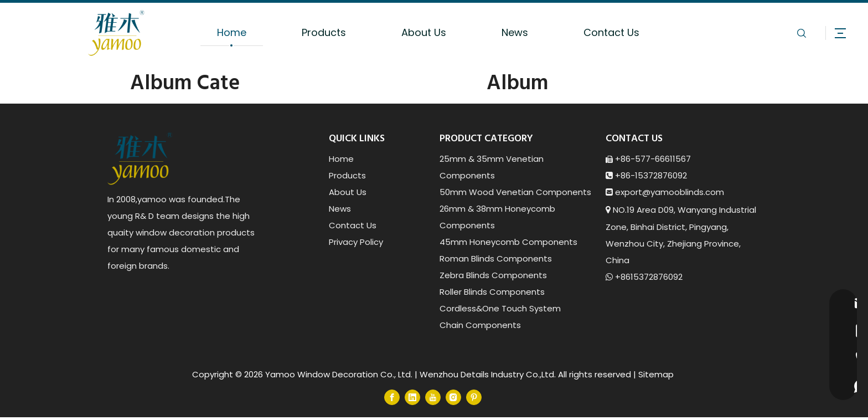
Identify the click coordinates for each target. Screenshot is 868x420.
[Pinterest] (474, 397)
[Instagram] (453, 397)
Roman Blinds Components (496, 258)
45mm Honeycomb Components (508, 242)
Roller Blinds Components (492, 292)
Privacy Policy (356, 242)
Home (232, 32)
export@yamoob (650, 192)
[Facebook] (392, 397)
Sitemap (656, 374)
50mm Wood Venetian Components (515, 192)
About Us (424, 32)
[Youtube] (433, 397)
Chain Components (480, 325)
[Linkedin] (412, 397)
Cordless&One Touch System (500, 308)
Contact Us (611, 32)
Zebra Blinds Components (493, 275)
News (515, 32)
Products (324, 32)
